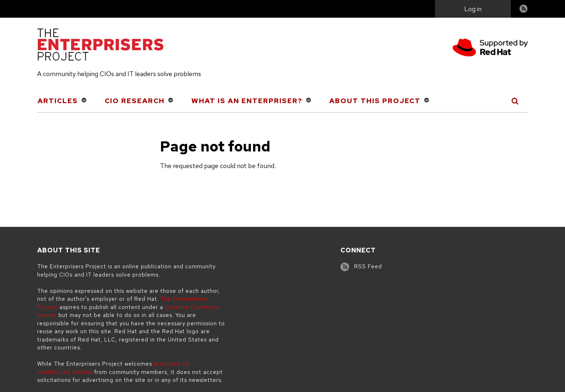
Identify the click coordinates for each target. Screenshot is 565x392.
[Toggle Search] (515, 101)
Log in (473, 9)
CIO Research (135, 101)
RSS (524, 10)
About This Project (375, 101)
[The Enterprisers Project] (100, 46)
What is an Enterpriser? (247, 101)
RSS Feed (368, 267)
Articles (58, 101)
